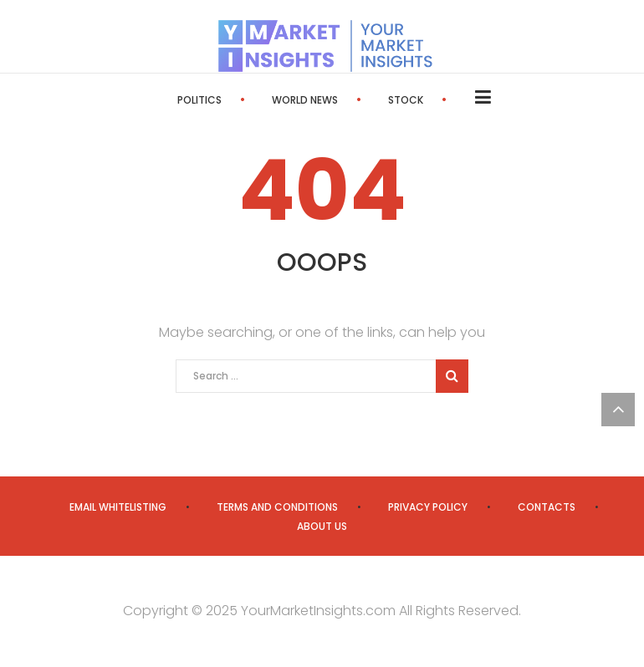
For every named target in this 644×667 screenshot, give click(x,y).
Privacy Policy (428, 507)
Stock (406, 100)
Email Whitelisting (118, 507)
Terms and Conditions (277, 507)
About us (322, 526)
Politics (199, 100)
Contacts (547, 507)
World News (305, 100)
